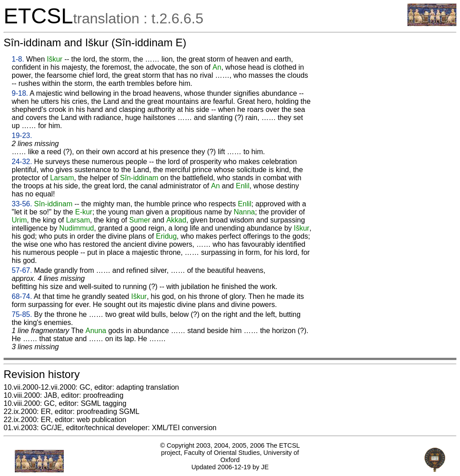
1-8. (18, 59)
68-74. (22, 296)
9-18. (20, 93)
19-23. (22, 136)
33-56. (22, 204)
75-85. (22, 314)
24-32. (22, 162)
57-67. (22, 270)
